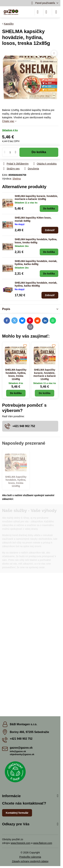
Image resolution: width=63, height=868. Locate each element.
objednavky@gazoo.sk (22, 754)
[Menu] (56, 12)
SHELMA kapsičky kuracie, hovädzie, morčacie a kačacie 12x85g (36, 198)
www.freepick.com (21, 843)
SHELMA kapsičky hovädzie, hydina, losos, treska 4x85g (36, 241)
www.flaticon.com (43, 843)
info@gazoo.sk (18, 751)
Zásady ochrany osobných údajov (30, 861)
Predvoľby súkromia (30, 857)
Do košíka (39, 152)
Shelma (17, 179)
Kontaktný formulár (17, 813)
